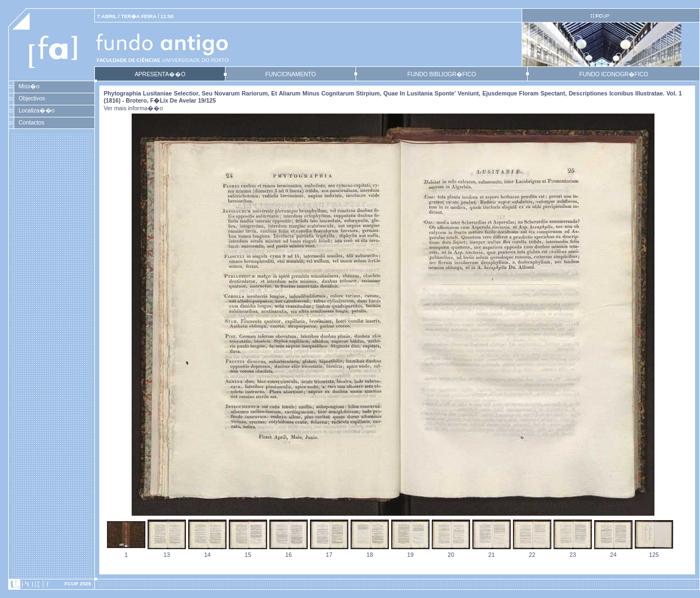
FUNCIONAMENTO (290, 74)
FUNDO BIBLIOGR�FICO (441, 74)
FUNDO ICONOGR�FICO (614, 74)
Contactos (32, 122)
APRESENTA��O (160, 74)
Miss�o (29, 86)
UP (602, 16)
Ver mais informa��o (133, 108)
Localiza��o (37, 110)
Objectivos (32, 98)
